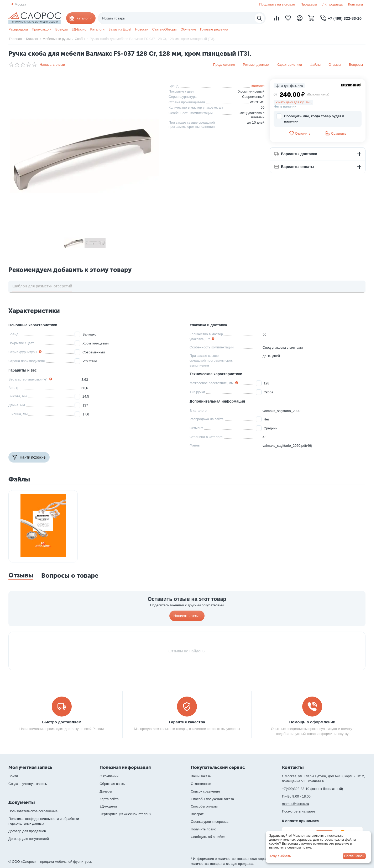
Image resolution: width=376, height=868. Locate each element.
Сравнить (336, 133)
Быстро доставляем (62, 722)
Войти (13, 776)
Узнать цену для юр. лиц (293, 102)
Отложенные (201, 784)
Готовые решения (214, 29)
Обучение (188, 29)
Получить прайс (203, 829)
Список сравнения (205, 791)
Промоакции (42, 29)
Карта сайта (109, 799)
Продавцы (309, 4)
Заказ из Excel (120, 29)
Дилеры (106, 791)
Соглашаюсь (354, 856)
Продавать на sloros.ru (277, 4)
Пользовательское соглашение (33, 811)
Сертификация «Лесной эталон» (125, 814)
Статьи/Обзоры (164, 29)
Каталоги (98, 29)
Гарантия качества (187, 722)
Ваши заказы (201, 776)
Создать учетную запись (28, 784)
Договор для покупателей (29, 839)
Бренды (62, 29)
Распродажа (18, 29)
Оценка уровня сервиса (209, 822)
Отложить (300, 133)
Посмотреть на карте (299, 811)
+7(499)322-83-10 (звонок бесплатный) (313, 789)
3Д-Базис (79, 29)
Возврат (197, 814)
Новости (142, 29)
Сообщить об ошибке (208, 837)
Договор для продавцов (27, 831)
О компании (109, 776)
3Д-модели (108, 806)
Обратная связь (112, 784)
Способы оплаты (204, 806)
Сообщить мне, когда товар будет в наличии (310, 118)
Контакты (356, 4)
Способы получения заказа (212, 799)
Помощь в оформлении (312, 722)
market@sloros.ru (296, 804)
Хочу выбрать (280, 856)
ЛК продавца (333, 4)
